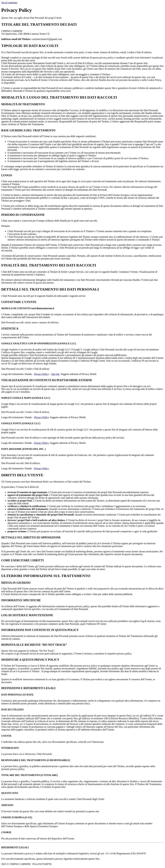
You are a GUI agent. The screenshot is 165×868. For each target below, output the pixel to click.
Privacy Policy (42, 374)
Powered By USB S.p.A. (100, 864)
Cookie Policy (61, 864)
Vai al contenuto (9, 3)
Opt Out (55, 374)
